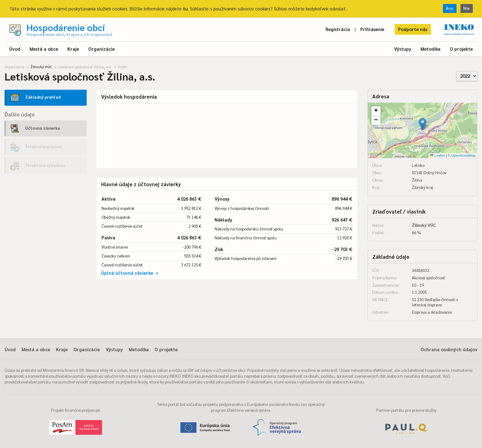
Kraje (73, 49)
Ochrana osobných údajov (449, 349)
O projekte (461, 49)
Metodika (431, 49)
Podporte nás (413, 29)
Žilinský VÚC (41, 67)
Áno (450, 8)
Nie (467, 8)
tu (185, 8)
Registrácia (338, 29)
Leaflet (437, 155)
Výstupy (403, 49)
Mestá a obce (44, 49)
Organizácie (101, 49)
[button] (423, 124)
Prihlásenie (372, 29)
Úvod (15, 49)
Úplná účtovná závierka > (130, 273)
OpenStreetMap (463, 155)
